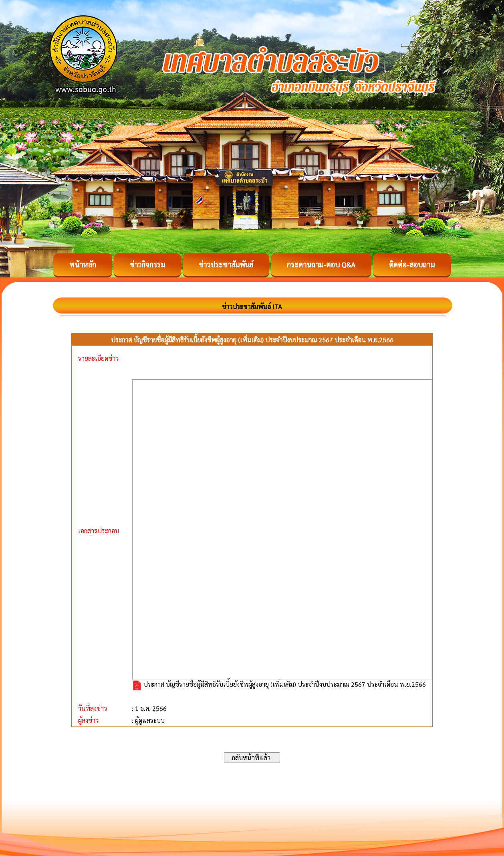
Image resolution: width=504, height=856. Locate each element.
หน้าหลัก (83, 264)
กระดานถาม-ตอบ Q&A (321, 264)
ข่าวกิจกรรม (147, 264)
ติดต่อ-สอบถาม (412, 264)
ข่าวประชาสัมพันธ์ (226, 264)
